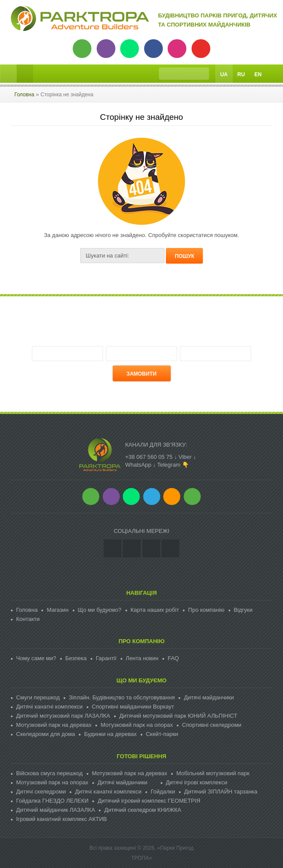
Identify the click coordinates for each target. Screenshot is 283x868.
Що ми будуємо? (100, 610)
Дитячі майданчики (209, 697)
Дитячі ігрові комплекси (197, 782)
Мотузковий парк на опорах (137, 725)
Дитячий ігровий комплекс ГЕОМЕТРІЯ (149, 801)
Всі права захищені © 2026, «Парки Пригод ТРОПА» (141, 853)
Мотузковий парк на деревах (54, 725)
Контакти (28, 619)
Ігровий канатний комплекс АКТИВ (61, 819)
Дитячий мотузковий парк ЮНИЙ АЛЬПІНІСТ (178, 716)
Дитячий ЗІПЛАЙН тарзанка (221, 792)
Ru (241, 75)
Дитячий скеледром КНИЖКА (143, 810)
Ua (224, 75)
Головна (24, 95)
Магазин (57, 610)
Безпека (76, 658)
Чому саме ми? (36, 658)
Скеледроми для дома (45, 734)
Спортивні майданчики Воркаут (133, 707)
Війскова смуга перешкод (49, 773)
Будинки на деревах (110, 734)
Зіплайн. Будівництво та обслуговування (122, 697)
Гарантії (106, 658)
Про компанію (206, 610)
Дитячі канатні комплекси (49, 707)
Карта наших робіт (155, 610)
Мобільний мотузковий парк (213, 773)
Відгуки (243, 610)
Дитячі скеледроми (41, 792)
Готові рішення (141, 756)
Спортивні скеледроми (212, 725)
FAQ (173, 658)
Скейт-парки (162, 734)
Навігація (141, 593)
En (258, 75)
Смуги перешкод (38, 697)
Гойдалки (163, 792)
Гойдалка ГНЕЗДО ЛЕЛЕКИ (52, 801)
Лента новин (142, 658)
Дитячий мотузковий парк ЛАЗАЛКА (63, 716)
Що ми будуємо (142, 680)
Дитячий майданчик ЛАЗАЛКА (56, 810)
